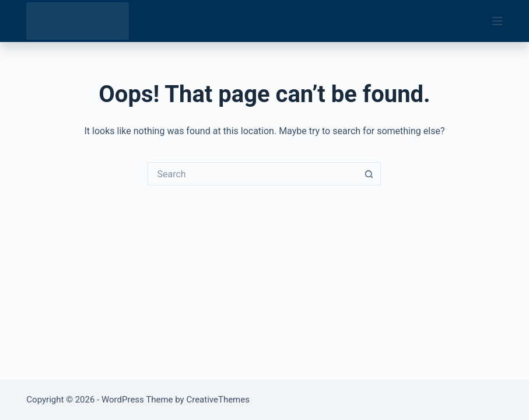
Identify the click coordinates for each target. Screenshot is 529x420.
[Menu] (498, 21)
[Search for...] (253, 174)
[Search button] (369, 174)
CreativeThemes (218, 400)
